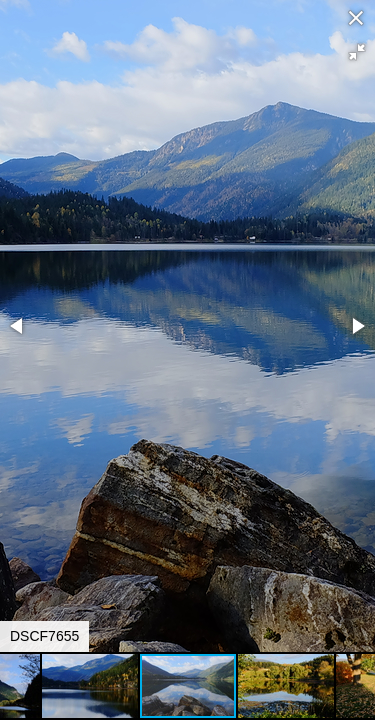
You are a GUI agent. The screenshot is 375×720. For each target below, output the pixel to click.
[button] (357, 52)
